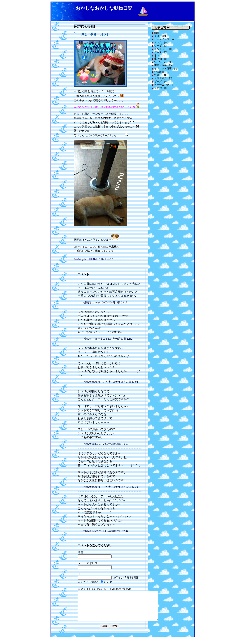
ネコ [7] (159, 55)
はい (95, 582)
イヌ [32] (160, 36)
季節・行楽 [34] (164, 65)
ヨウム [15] (161, 42)
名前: (81, 552)
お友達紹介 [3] (163, 78)
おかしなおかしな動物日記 (104, 8)
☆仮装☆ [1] (162, 72)
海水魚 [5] (161, 52)
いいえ (108, 582)
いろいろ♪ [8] (163, 62)
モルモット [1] (163, 49)
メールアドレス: (88, 563)
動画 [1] (159, 33)
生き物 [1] (161, 59)
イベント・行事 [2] (166, 68)
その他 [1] (161, 88)
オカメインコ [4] (164, 39)
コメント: (84, 589)
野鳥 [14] (160, 75)
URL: (81, 574)
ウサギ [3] (161, 46)
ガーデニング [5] (164, 85)
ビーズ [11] (161, 81)
